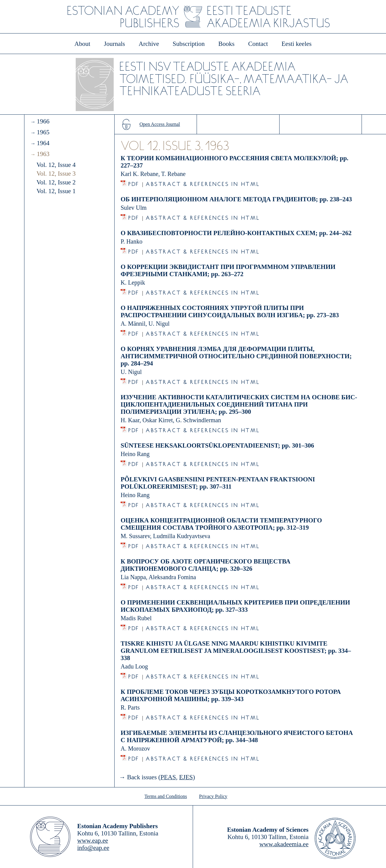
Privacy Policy (213, 796)
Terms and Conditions (166, 796)
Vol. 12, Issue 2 (56, 182)
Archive (149, 44)
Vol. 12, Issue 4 (56, 165)
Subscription (189, 44)
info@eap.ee (93, 848)
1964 (43, 143)
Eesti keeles (297, 44)
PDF (134, 182)
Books (226, 44)
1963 (43, 154)
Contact (258, 44)
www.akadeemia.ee (284, 844)
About (82, 44)
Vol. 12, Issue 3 (56, 174)
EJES (186, 777)
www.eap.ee (93, 841)
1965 (43, 132)
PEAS (168, 777)
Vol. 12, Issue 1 (56, 191)
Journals (114, 44)
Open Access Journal (160, 124)
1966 (43, 121)
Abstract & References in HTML (203, 182)
